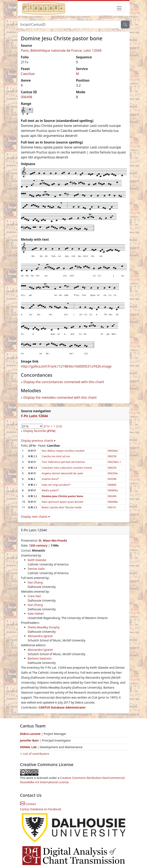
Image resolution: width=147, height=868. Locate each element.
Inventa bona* (50, 479)
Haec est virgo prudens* (56, 485)
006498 (27, 97)
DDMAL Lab (28, 747)
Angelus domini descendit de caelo (62, 473)
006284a (113, 451)
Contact (28, 804)
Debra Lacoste (30, 734)
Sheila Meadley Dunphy (44, 627)
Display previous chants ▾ (38, 441)
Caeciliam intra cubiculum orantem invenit (67, 468)
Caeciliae (28, 74)
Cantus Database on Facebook (41, 809)
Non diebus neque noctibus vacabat (63, 451)
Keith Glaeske (37, 560)
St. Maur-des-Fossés (53, 540)
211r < (48, 426)
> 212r (58, 426)
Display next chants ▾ (35, 517)
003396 (112, 479)
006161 (112, 507)
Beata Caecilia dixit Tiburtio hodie (62, 507)
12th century (38, 545)
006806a (113, 490)
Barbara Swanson (40, 658)
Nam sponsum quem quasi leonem (63, 502)
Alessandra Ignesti (40, 636)
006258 (112, 456)
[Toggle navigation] (119, 8)
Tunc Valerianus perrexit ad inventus (63, 462)
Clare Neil (34, 596)
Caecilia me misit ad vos (56, 456)
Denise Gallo (36, 569)
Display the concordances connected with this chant (64, 382)
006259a (113, 473)
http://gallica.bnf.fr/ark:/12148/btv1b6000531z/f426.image (66, 366)
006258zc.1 (114, 462)
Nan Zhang (35, 582)
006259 (112, 468)
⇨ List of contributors (35, 754)
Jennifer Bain (30, 740)
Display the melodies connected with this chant (60, 397)
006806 (112, 485)
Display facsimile (39, 431)
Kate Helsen (36, 614)
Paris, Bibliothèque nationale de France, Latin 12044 (61, 50)
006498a (113, 502)
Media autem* (50, 490)
